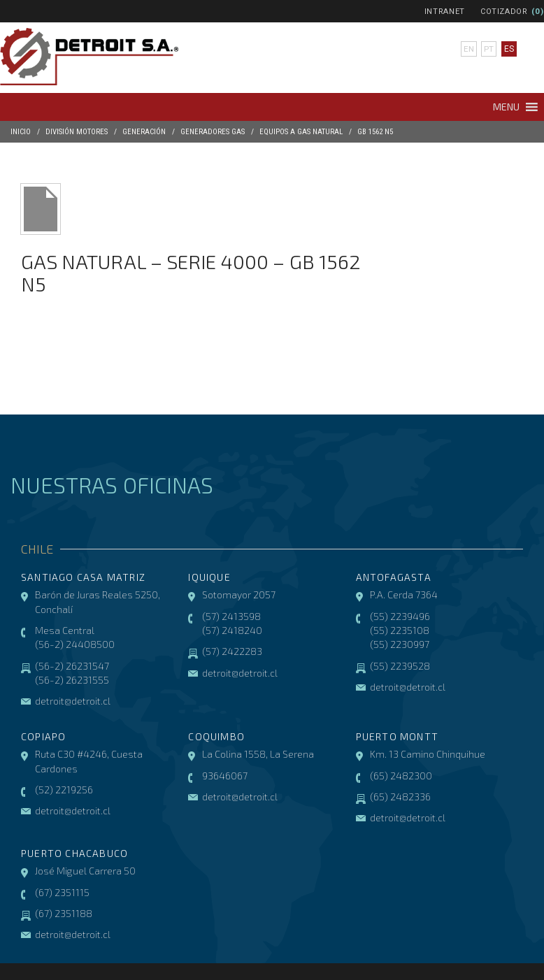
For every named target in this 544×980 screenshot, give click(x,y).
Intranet (445, 12)
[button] (506, 107)
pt (489, 49)
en (469, 49)
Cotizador (504, 12)
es (509, 49)
